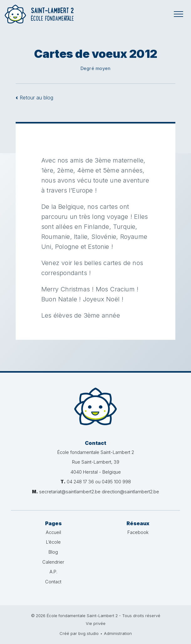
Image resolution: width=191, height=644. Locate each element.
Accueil (53, 532)
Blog (53, 552)
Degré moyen (95, 68)
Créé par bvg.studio (79, 634)
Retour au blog (34, 98)
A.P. (53, 572)
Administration (118, 634)
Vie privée (96, 624)
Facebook (138, 532)
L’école (53, 542)
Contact (53, 582)
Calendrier (53, 562)
